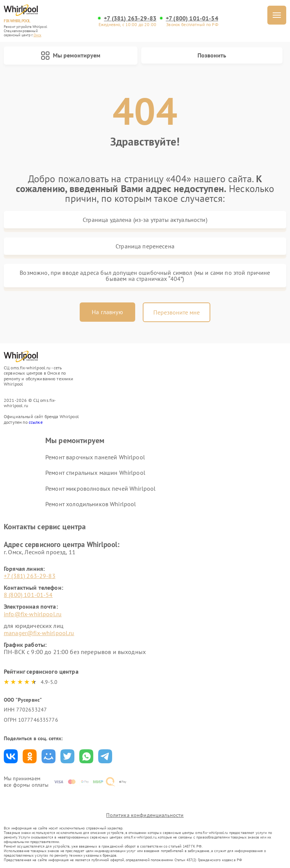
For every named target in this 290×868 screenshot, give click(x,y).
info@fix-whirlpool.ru (33, 614)
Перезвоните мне (177, 312)
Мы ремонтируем (71, 56)
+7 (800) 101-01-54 (192, 18)
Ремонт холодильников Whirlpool (91, 504)
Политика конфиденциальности (145, 815)
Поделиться (11, 756)
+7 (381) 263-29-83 (130, 18)
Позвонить (212, 55)
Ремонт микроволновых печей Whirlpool (100, 488)
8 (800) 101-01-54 (28, 595)
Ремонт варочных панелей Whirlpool (95, 457)
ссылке (36, 422)
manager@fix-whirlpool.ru (39, 633)
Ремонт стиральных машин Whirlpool (95, 473)
